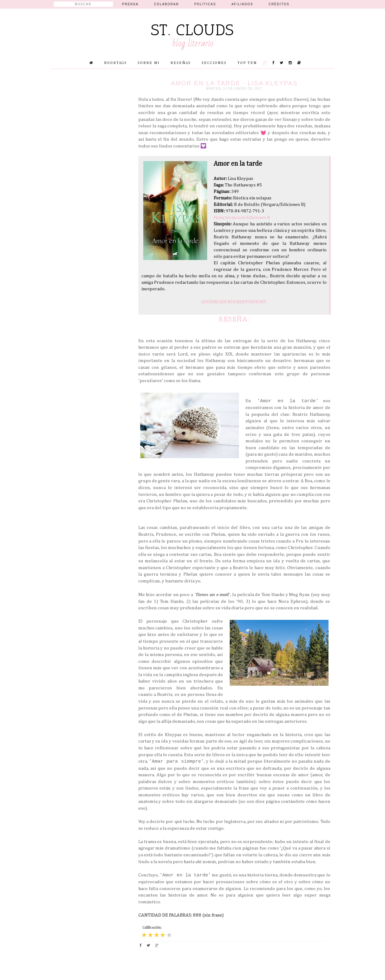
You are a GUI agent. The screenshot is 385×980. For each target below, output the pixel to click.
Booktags (115, 63)
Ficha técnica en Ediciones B (242, 217)
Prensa (130, 4)
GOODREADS (214, 302)
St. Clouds (192, 30)
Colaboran (167, 4)
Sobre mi (149, 63)
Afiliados (242, 4)
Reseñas (181, 63)
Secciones (214, 63)
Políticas (205, 4)
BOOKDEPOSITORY (247, 302)
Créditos (279, 4)
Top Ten (247, 63)
